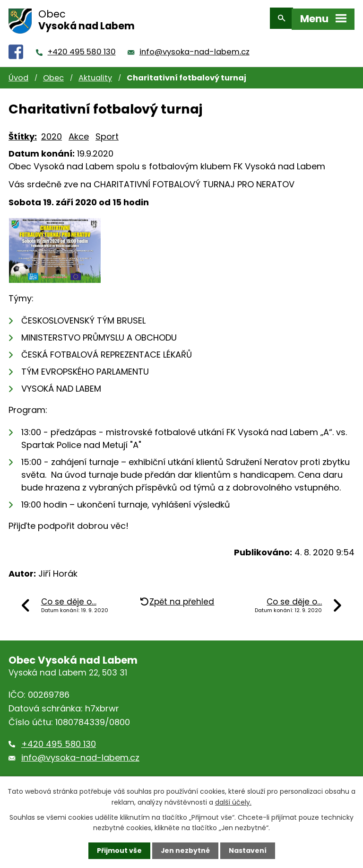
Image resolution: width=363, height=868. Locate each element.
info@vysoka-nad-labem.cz (194, 48)
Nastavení (248, 850)
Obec (53, 74)
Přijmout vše (119, 850)
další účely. (233, 802)
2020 (52, 132)
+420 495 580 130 (82, 48)
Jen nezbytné (185, 850)
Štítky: (23, 132)
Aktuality (95, 74)
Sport (107, 132)
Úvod (18, 74)
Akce (79, 132)
